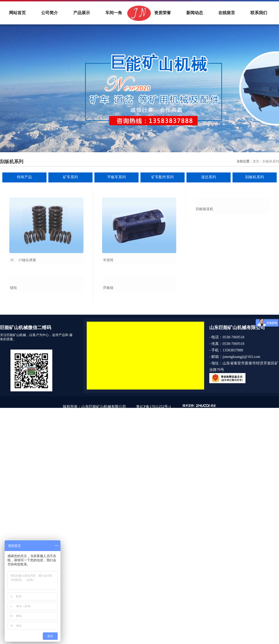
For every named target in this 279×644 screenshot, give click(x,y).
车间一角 (114, 13)
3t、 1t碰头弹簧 (23, 260)
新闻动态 (195, 13)
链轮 (13, 339)
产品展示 (82, 13)
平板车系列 (116, 177)
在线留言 (227, 13)
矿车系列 (70, 177)
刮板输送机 (204, 260)
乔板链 (108, 339)
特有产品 (24, 177)
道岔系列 (209, 177)
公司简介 (50, 13)
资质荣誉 (163, 13)
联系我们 (259, 13)
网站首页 (17, 13)
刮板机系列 (255, 177)
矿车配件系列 (163, 177)
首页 (256, 161)
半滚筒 (108, 260)
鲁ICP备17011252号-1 (154, 458)
